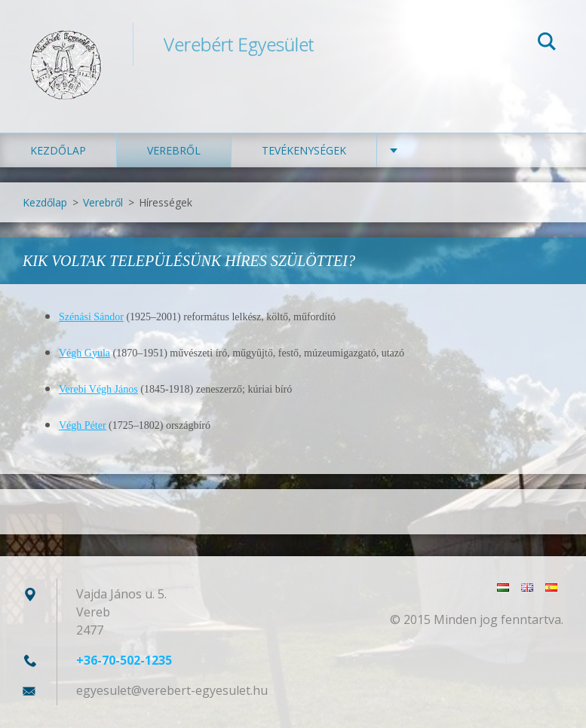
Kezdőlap (58, 150)
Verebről (174, 150)
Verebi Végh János (98, 389)
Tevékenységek (304, 150)
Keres (547, 44)
